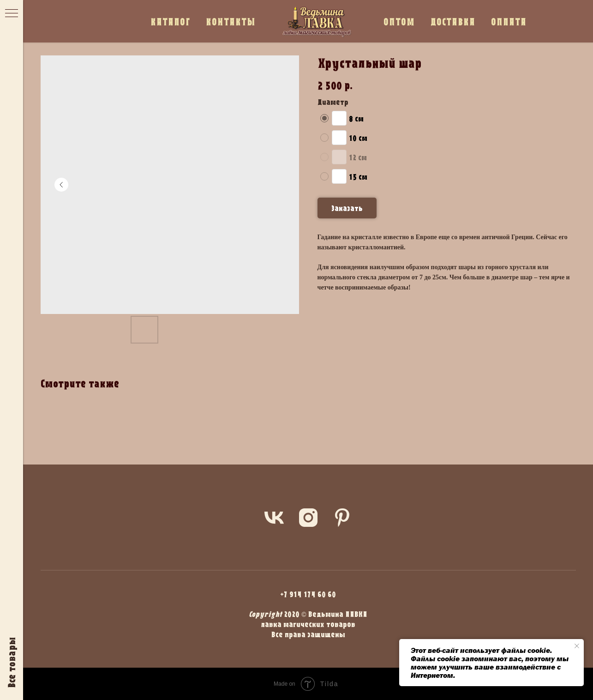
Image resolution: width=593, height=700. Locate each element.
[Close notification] (577, 646)
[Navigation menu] (12, 14)
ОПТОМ (399, 21)
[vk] (274, 518)
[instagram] (308, 518)
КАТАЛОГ (170, 21)
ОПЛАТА (509, 21)
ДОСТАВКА (453, 21)
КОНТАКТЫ (231, 21)
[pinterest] (342, 518)
